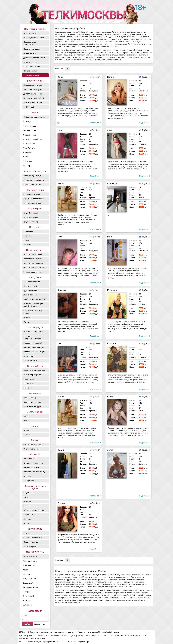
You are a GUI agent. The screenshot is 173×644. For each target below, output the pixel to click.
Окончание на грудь (32, 406)
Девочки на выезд (31, 62)
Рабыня (27, 506)
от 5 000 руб (29, 107)
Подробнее (94, 123)
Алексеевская (29, 143)
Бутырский (28, 605)
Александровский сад (32, 139)
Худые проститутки (32, 194)
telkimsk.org (114, 632)
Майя (110, 237)
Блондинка (28, 231)
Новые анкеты (30, 53)
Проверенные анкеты (52, 642)
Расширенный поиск (33, 66)
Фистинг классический (33, 444)
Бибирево (27, 592)
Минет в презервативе (33, 375)
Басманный (28, 583)
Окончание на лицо (32, 402)
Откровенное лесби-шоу (34, 472)
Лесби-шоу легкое (31, 467)
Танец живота (29, 480)
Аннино (26, 157)
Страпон (27, 519)
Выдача (27, 416)
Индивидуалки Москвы (34, 38)
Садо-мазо (28, 493)
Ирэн (60, 130)
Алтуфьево (28, 152)
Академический (30, 561)
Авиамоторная (29, 126)
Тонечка (62, 503)
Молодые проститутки (33, 176)
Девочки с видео (34, 642)
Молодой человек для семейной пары (33, 305)
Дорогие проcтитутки (33, 89)
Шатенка (27, 245)
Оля (59, 343)
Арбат (25, 570)
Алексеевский (29, 565)
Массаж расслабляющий (34, 352)
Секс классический (32, 282)
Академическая (30, 135)
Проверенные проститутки (30, 43)
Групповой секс (30, 290)
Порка (26, 523)
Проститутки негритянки (34, 267)
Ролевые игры (30, 515)
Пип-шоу (27, 476)
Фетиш (26, 322)
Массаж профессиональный (32, 337)
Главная (23, 642)
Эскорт (26, 533)
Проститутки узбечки (33, 259)
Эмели (61, 450)
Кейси (60, 77)
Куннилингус (29, 383)
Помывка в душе (31, 542)
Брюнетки (28, 236)
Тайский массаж (30, 360)
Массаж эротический (33, 343)
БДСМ (26, 497)
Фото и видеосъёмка (33, 537)
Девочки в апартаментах (34, 58)
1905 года (27, 122)
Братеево (27, 600)
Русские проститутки (32, 272)
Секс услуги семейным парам (33, 312)
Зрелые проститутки (32, 184)
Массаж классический (33, 332)
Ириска (111, 77)
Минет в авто (29, 379)
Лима (110, 130)
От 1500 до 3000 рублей (34, 98)
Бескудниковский (30, 587)
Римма (61, 183)
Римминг (27, 388)
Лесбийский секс (31, 295)
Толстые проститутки (33, 203)
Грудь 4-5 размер (31, 222)
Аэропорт (27, 165)
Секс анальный (30, 286)
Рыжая (26, 240)
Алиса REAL (113, 183)
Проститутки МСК (31, 33)
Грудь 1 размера (31, 213)
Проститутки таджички (33, 263)
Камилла (62, 290)
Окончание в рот (31, 398)
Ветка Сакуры (29, 356)
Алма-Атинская (29, 148)
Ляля (60, 237)
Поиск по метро (30, 71)
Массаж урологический (34, 347)
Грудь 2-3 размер (31, 217)
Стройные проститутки (34, 199)
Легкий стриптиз (31, 459)
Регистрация (40, 624)
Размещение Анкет (32, 75)
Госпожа (27, 501)
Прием (26, 421)
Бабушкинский (29, 579)
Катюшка (112, 343)
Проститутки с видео (32, 49)
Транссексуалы (30, 546)
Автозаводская (29, 130)
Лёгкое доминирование (34, 510)
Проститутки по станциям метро (76, 642)
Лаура (110, 450)
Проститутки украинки (33, 254)
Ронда (110, 397)
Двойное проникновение (35, 299)
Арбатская (27, 161)
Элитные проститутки (33, 103)
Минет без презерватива (34, 370)
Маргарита (112, 290)
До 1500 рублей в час (33, 94)
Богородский (29, 596)
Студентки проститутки (34, 180)
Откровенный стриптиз (34, 463)
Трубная (96, 77)
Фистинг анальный (32, 449)
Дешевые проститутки (33, 85)
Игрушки (27, 317)
